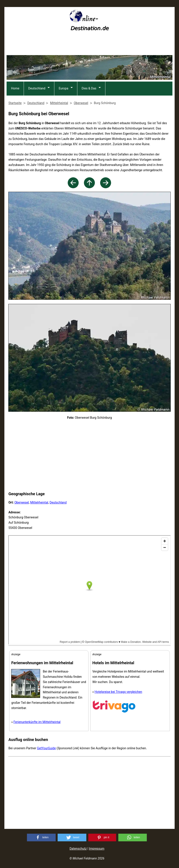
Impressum (97, 849)
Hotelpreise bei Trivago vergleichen (118, 692)
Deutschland (37, 88)
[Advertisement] (89, 44)
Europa (64, 88)
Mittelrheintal (39, 502)
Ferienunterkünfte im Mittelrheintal (37, 722)
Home (15, 88)
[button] (41, 837)
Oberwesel (22, 502)
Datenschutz (78, 849)
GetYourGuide (46, 748)
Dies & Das (89, 88)
